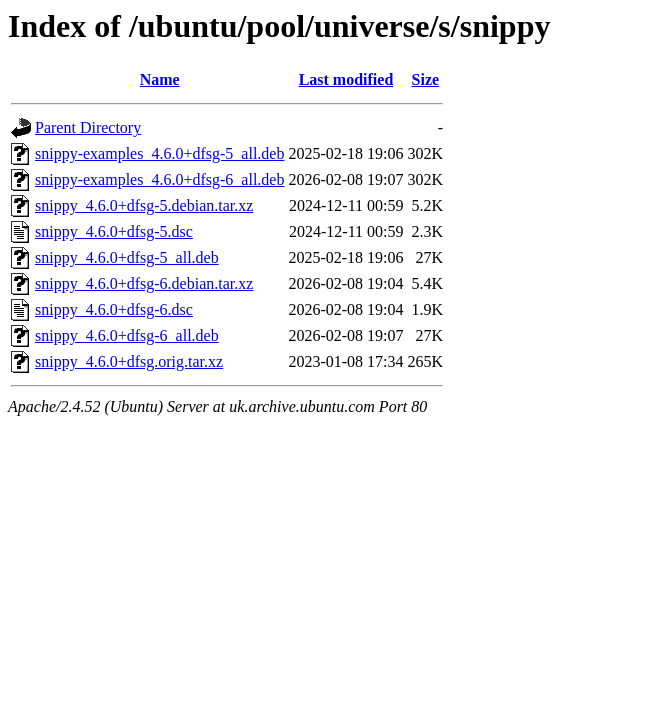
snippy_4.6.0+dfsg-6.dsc (114, 309)
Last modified (346, 79)
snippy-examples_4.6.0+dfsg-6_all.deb (159, 179)
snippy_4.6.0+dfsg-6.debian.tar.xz (144, 283)
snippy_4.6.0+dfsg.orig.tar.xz (129, 361)
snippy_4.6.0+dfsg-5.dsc (114, 231)
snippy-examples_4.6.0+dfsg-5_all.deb (159, 153)
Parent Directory (88, 127)
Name (160, 79)
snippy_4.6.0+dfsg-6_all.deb (127, 335)
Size (426, 79)
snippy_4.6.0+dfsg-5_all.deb (127, 257)
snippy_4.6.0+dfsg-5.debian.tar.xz (144, 205)
